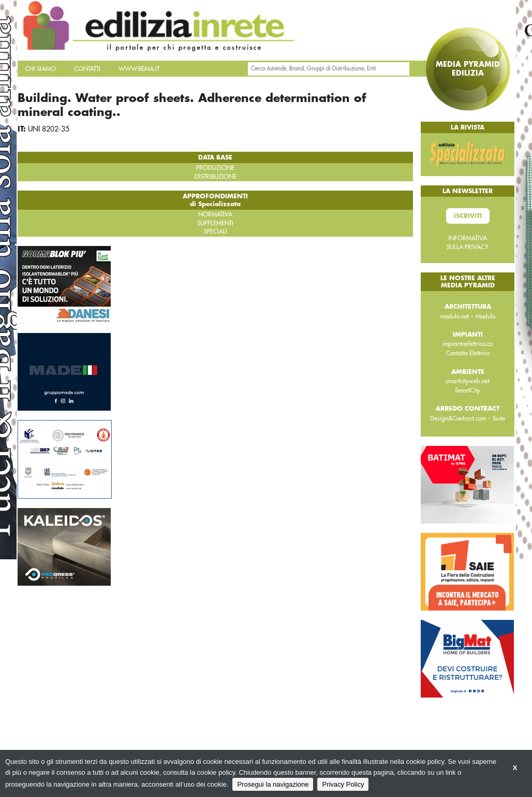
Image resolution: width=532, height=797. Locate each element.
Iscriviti (468, 216)
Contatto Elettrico (468, 353)
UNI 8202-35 (49, 129)
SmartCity (468, 390)
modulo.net (455, 316)
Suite (499, 418)
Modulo (485, 316)
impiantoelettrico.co (468, 344)
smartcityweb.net (468, 381)
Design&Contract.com (458, 418)
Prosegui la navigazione (273, 784)
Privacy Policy (343, 784)
